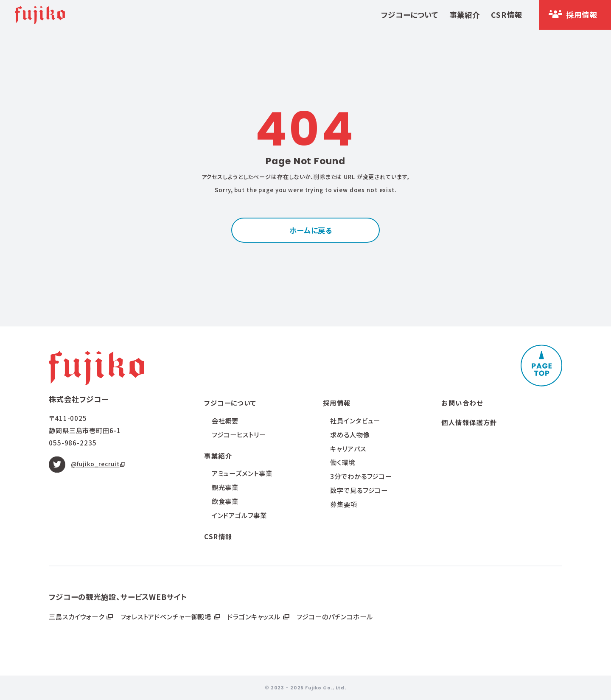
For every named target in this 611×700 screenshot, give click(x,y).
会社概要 (225, 420)
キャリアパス (348, 448)
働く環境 (343, 462)
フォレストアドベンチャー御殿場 (167, 616)
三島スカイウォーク (77, 616)
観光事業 (225, 487)
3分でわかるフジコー (361, 476)
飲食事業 (225, 501)
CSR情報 (506, 15)
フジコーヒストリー (239, 434)
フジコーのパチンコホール (335, 616)
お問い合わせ (462, 403)
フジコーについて (410, 15)
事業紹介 (465, 15)
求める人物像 (350, 434)
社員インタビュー (355, 420)
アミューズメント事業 (242, 473)
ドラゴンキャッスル (255, 616)
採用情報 (337, 403)
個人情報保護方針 (469, 422)
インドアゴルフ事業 (239, 515)
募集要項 (344, 504)
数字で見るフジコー (359, 490)
